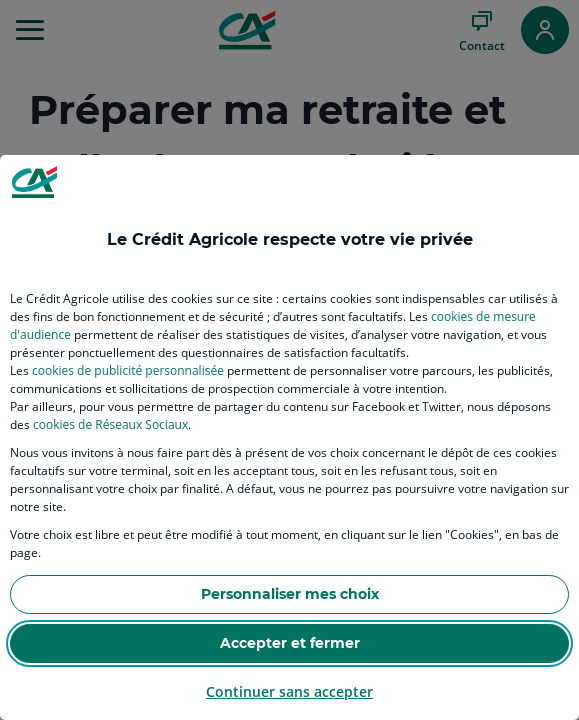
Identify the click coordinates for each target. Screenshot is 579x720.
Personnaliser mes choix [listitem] (290, 594)
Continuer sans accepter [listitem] (289, 691)
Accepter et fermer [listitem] (290, 643)
